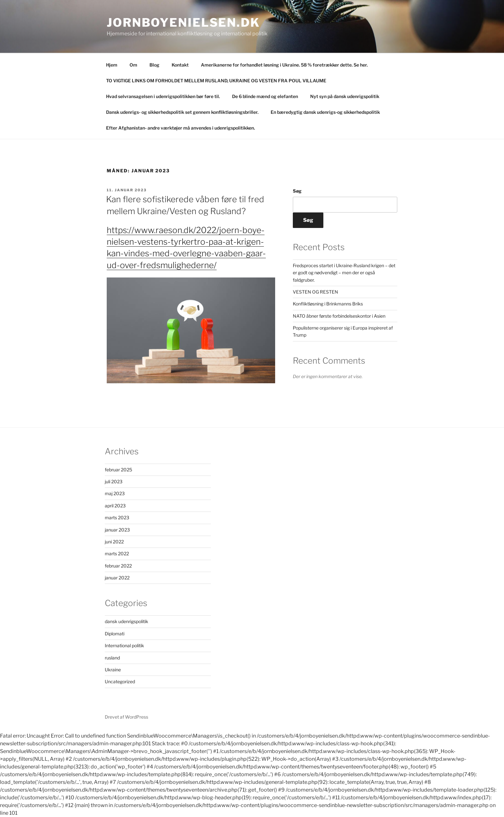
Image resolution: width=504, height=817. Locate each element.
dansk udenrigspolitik (126, 621)
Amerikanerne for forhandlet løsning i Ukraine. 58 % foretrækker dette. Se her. (284, 65)
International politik (124, 645)
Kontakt (180, 65)
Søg (297, 191)
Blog (154, 65)
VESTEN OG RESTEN (315, 292)
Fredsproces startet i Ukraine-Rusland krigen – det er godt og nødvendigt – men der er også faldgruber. (344, 273)
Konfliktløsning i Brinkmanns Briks (328, 304)
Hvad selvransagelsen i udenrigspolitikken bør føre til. (163, 96)
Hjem (112, 65)
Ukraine (113, 670)
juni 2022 (114, 542)
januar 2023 (117, 530)
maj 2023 (115, 493)
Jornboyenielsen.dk (183, 23)
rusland (112, 658)
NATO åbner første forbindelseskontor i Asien (339, 316)
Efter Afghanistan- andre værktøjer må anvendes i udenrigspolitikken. (180, 128)
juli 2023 (114, 481)
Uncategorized (120, 681)
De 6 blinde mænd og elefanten (265, 96)
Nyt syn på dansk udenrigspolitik (345, 96)
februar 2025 (118, 470)
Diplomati (115, 634)
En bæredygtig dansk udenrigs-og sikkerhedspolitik (325, 112)
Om (133, 65)
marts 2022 (117, 554)
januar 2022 (117, 578)
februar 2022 (118, 566)
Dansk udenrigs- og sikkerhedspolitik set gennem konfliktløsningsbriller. (182, 112)
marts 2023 (117, 517)
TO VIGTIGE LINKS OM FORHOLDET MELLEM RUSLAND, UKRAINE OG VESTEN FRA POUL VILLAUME (216, 81)
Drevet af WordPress (126, 717)
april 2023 (115, 506)
